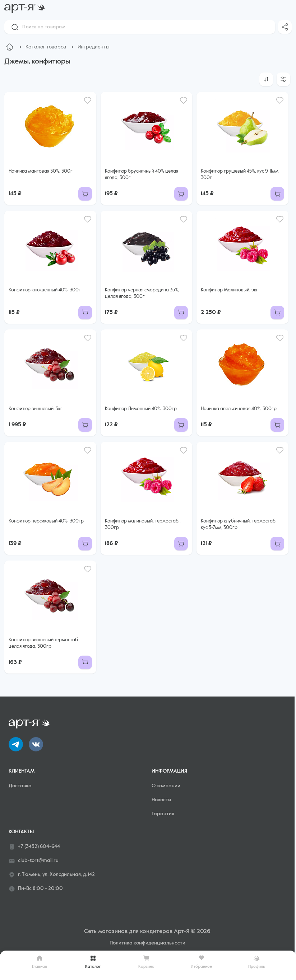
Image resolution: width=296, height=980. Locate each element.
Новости (161, 800)
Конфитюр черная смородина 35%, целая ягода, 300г (142, 293)
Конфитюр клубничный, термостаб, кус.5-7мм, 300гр (239, 524)
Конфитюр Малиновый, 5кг (230, 290)
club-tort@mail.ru (34, 861)
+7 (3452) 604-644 (34, 847)
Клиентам (22, 771)
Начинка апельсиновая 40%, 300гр (239, 409)
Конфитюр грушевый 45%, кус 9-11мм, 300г (240, 175)
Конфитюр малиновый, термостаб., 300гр (143, 524)
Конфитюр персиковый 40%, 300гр (46, 521)
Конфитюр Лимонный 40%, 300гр (141, 409)
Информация (169, 771)
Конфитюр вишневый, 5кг (36, 409)
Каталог (93, 962)
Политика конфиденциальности (147, 943)
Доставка (20, 786)
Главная (40, 962)
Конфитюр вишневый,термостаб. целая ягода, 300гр (44, 643)
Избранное (201, 962)
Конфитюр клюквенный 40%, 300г (45, 290)
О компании (166, 786)
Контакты (21, 832)
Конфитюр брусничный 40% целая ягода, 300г (142, 175)
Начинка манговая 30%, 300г (41, 171)
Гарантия (163, 814)
